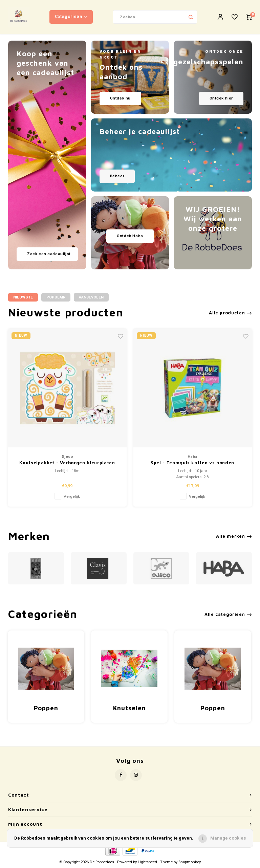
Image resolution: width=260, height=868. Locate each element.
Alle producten (230, 313)
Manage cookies (228, 838)
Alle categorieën (228, 614)
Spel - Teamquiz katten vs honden (192, 463)
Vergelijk (72, 497)
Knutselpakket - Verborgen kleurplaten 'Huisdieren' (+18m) (67, 463)
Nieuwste (23, 297)
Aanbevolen (91, 297)
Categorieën (71, 17)
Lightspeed (147, 862)
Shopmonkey (190, 862)
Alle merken (234, 536)
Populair (56, 297)
